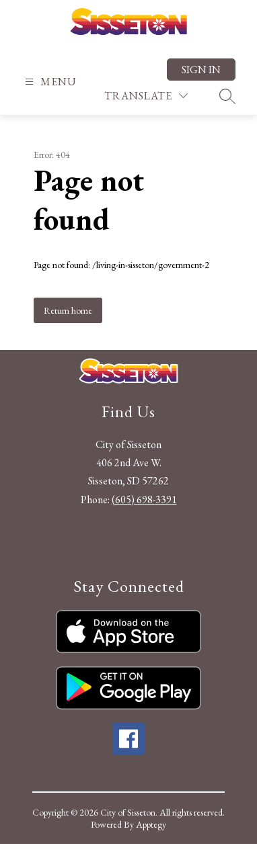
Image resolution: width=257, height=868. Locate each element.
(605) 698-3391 (144, 500)
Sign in (201, 70)
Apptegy (151, 824)
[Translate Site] (146, 96)
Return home (68, 310)
